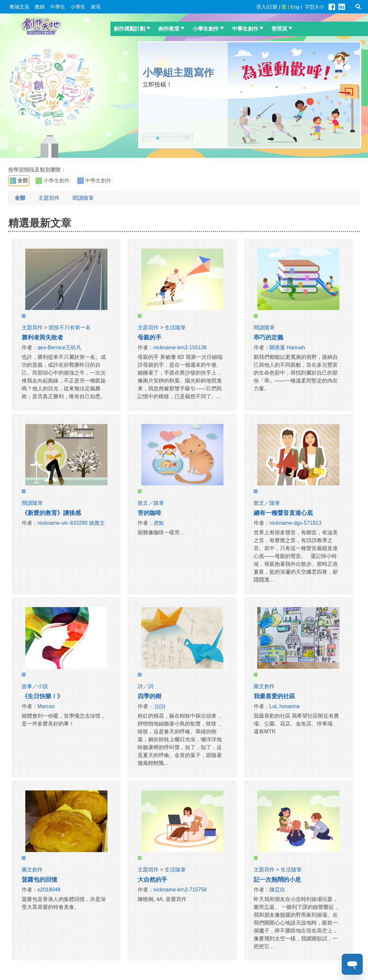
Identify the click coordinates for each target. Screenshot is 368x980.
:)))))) (159, 706)
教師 (40, 7)
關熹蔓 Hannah (287, 347)
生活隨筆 (175, 327)
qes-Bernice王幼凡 (59, 347)
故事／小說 (35, 686)
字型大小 (314, 7)
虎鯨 (159, 523)
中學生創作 (245, 29)
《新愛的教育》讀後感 (51, 513)
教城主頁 (19, 7)
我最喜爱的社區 (274, 696)
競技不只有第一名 (70, 327)
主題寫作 (49, 198)
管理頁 (279, 29)
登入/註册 (267, 7)
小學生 (78, 7)
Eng (295, 7)
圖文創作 (264, 686)
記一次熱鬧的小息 (277, 880)
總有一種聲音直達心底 (283, 513)
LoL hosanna (285, 706)
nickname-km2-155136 (180, 347)
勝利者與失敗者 (42, 337)
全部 (19, 181)
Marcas (46, 706)
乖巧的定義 (268, 337)
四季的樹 (149, 696)
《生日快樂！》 (42, 696)
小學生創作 (206, 29)
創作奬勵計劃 (129, 29)
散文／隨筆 (151, 503)
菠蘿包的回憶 (39, 880)
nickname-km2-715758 (180, 890)
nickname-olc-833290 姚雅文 (71, 523)
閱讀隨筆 (83, 198)
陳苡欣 (277, 890)
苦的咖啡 (149, 513)
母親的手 (149, 337)
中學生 (58, 7)
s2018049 (49, 890)
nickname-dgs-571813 (295, 523)
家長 (96, 7)
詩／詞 (146, 686)
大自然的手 (152, 880)
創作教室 (169, 29)
